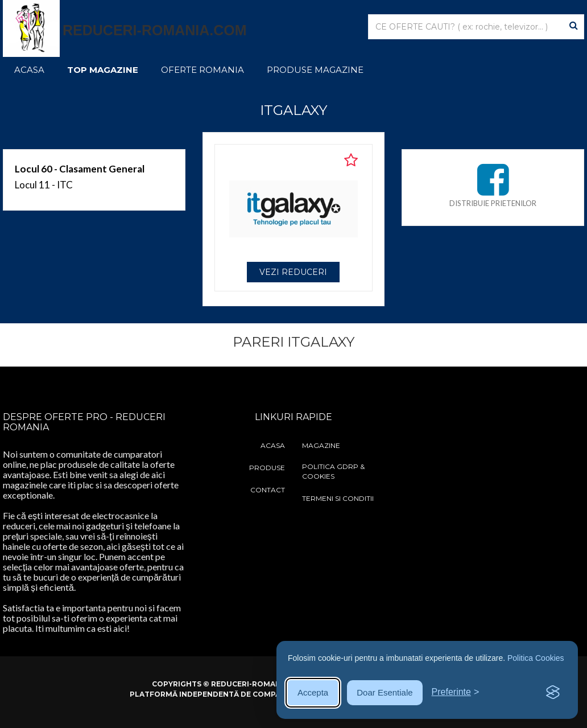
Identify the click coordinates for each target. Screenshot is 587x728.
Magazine (321, 445)
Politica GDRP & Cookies (333, 471)
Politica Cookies (536, 658)
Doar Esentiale (385, 692)
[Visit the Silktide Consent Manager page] (553, 693)
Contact (268, 490)
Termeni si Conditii (338, 498)
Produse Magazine (315, 70)
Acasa (29, 70)
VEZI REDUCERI (293, 272)
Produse (267, 468)
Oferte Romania (202, 70)
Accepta (313, 692)
